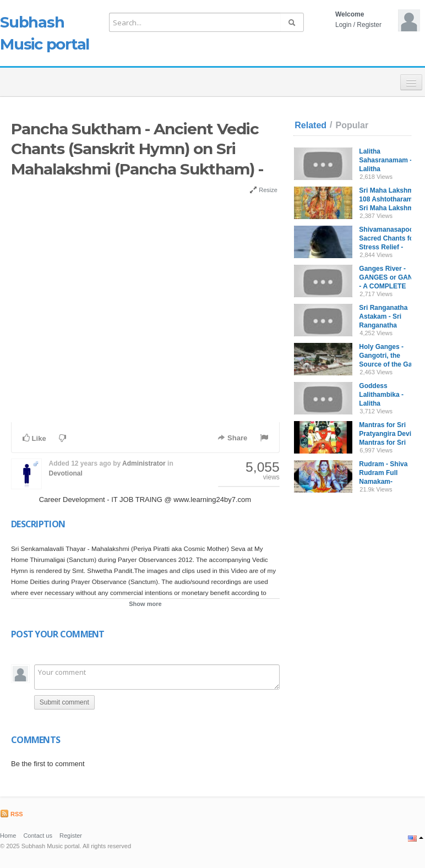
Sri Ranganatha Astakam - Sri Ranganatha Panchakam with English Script (385, 325)
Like (34, 438)
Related (310, 125)
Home (8, 836)
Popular (352, 125)
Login (343, 25)
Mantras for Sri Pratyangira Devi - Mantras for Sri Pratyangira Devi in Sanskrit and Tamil (389, 443)
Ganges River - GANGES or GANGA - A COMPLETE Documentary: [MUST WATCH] (391, 286)
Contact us (38, 836)
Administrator (144, 463)
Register (369, 25)
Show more (145, 604)
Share (232, 438)
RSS (12, 814)
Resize (263, 190)
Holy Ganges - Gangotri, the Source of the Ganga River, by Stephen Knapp (391, 364)
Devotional (65, 473)
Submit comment (64, 702)
